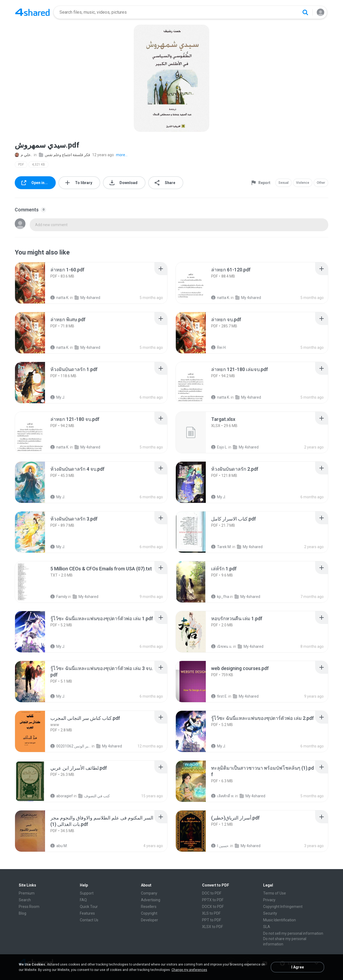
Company (149, 893)
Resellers (149, 907)
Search (25, 900)
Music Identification (279, 920)
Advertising (151, 900)
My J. (58, 397)
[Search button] (305, 12)
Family (59, 597)
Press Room (29, 907)
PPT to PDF (212, 920)
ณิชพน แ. (222, 646)
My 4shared (87, 298)
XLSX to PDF (212, 927)
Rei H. (219, 347)
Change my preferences (189, 970)
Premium (27, 893)
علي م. (23, 155)
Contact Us (89, 920)
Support (87, 893)
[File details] (36, 283)
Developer (150, 920)
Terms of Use (275, 893)
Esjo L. (219, 447)
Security (270, 913)
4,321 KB (38, 164)
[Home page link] (32, 12)
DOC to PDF (212, 893)
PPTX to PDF (213, 900)
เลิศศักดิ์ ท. (223, 796)
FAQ (83, 900)
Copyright (149, 913)
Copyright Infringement (283, 907)
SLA (267, 927)
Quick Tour (89, 907)
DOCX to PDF (213, 907)
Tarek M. (221, 547)
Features (87, 913)
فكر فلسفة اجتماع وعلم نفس (64, 155)
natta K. (60, 298)
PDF (21, 164)
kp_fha (220, 597)
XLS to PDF (211, 913)
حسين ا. (220, 846)
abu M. (59, 846)
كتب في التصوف (94, 796)
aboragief (62, 796)
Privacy (269, 900)
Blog (23, 913)
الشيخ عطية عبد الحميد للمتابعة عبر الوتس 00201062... (71, 746)
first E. (219, 696)
